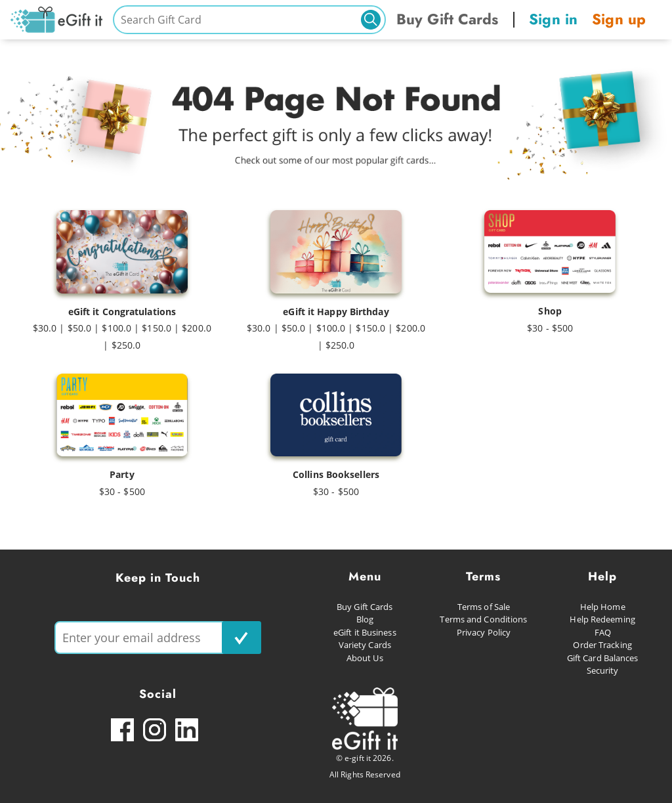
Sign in (553, 19)
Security (603, 670)
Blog (365, 619)
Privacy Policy (484, 632)
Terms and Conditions (483, 619)
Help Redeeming (602, 619)
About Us (365, 658)
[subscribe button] (241, 638)
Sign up (619, 19)
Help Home (603, 607)
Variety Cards (365, 645)
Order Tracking (602, 645)
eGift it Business (365, 632)
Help (602, 576)
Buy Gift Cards (447, 19)
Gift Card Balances (603, 658)
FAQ (603, 632)
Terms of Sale (484, 607)
